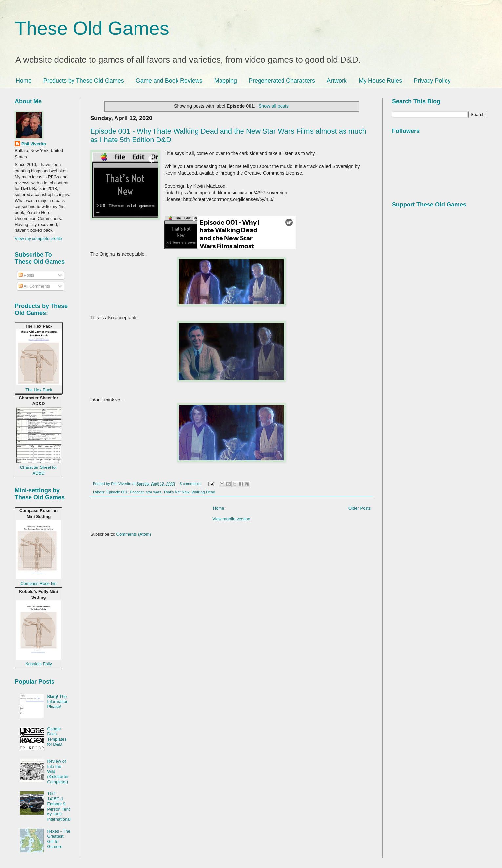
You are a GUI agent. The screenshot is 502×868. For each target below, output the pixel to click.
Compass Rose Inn (39, 584)
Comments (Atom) (134, 534)
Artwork (337, 81)
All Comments (34, 286)
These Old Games (92, 28)
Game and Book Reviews (169, 81)
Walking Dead (203, 492)
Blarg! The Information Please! (58, 702)
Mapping (226, 81)
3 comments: (191, 483)
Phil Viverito (34, 144)
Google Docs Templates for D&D (57, 737)
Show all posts (274, 106)
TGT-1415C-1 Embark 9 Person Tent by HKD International (59, 806)
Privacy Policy (432, 81)
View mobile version (231, 519)
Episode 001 (117, 492)
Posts (27, 275)
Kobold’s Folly (39, 664)
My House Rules (380, 81)
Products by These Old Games (84, 81)
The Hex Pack (39, 390)
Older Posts (360, 508)
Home (24, 81)
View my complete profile (38, 239)
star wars (153, 492)
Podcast (136, 492)
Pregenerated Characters (282, 81)
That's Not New (176, 492)
